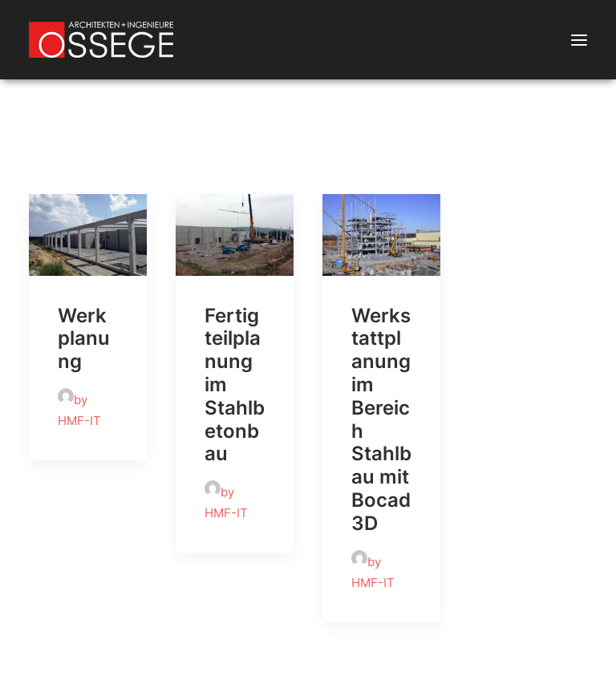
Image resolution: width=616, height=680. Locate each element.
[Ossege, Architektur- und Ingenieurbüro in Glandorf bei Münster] (101, 40)
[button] (579, 40)
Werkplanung (84, 339)
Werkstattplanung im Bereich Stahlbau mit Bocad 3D (381, 419)
